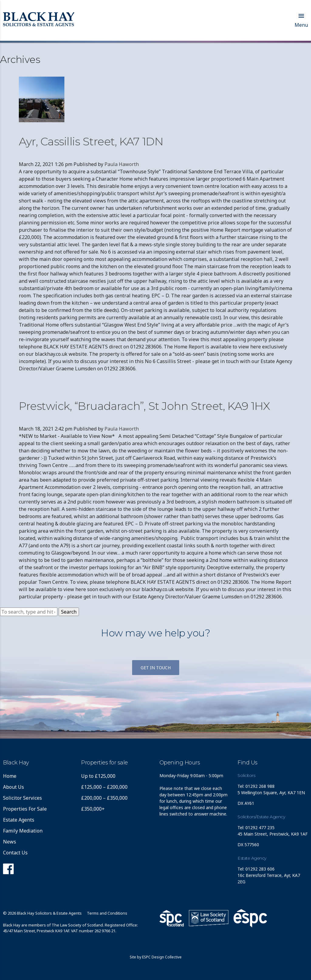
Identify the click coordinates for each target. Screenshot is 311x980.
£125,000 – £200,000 (104, 787)
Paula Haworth (122, 164)
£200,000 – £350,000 (104, 798)
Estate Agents (19, 820)
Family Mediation (23, 831)
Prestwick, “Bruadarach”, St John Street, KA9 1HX (144, 406)
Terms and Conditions (107, 913)
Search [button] (69, 612)
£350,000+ (93, 809)
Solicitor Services (22, 798)
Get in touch (156, 668)
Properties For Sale (25, 809)
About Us (14, 787)
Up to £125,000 (98, 776)
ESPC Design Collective (162, 957)
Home (10, 776)
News (10, 842)
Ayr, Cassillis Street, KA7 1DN (91, 141)
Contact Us (15, 853)
